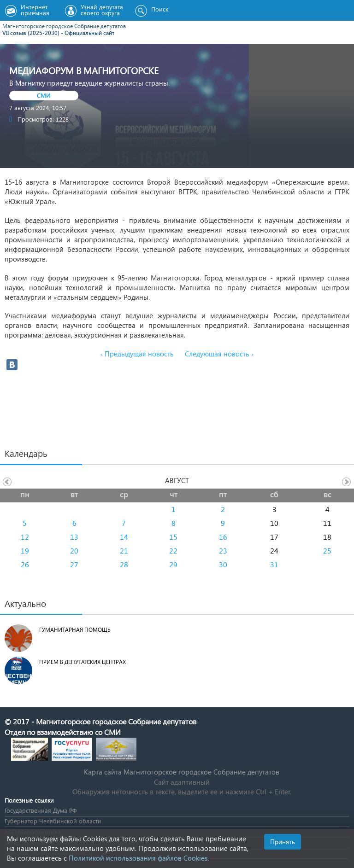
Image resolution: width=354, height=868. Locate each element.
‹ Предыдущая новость (137, 354)
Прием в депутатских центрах (83, 662)
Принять (283, 842)
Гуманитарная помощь (75, 630)
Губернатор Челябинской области (53, 821)
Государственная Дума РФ (41, 810)
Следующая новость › (219, 354)
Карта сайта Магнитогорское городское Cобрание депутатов (182, 772)
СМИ (44, 95)
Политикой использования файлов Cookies (138, 858)
